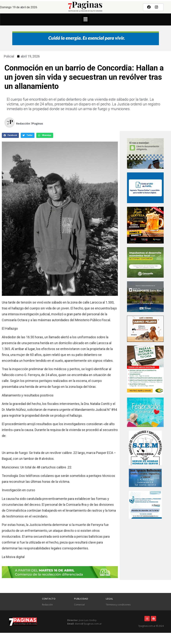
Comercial (79, 605)
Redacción (47, 605)
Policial (9, 56)
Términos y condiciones (118, 605)
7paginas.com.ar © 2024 (151, 626)
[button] (85, 19)
